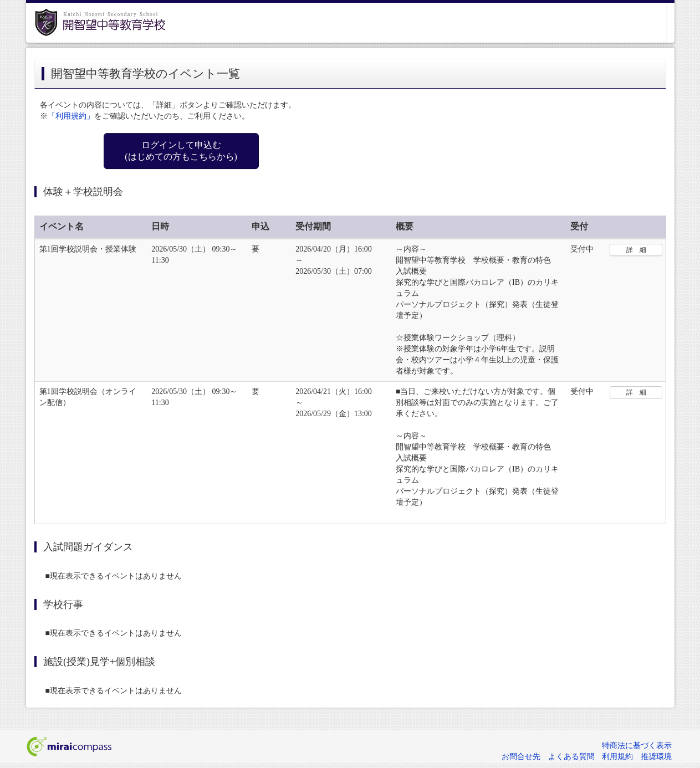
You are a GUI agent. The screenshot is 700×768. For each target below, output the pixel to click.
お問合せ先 (521, 757)
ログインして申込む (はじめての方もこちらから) (181, 151)
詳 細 (636, 250)
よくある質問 (571, 757)
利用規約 (617, 757)
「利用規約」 (71, 116)
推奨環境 (656, 757)
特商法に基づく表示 (637, 746)
